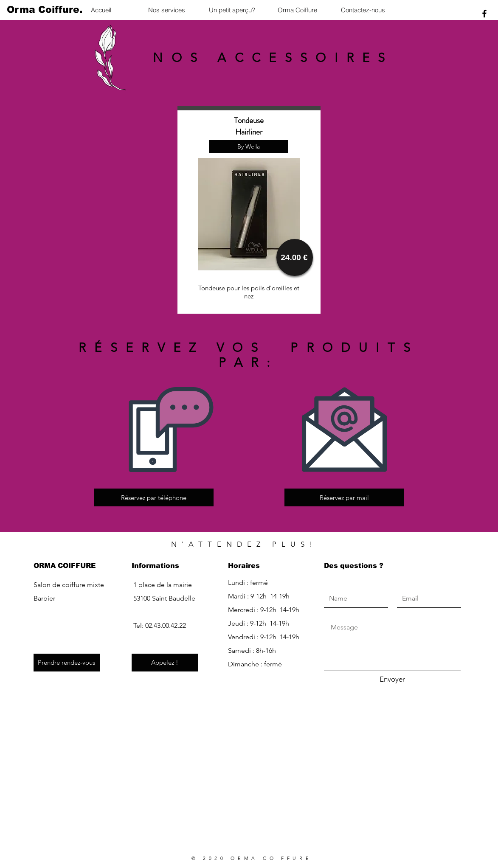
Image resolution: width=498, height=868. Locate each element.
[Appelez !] (165, 663)
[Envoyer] (392, 680)
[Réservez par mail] (344, 497)
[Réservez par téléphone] (154, 497)
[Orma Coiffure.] (44, 10)
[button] (249, 147)
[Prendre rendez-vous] (67, 663)
